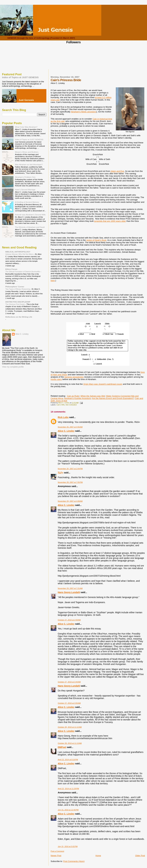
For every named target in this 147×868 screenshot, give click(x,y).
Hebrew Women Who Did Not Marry (20, 254)
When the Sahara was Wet (93, 396)
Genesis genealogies (74, 377)
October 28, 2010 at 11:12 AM (70, 727)
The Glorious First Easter (15, 304)
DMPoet (62, 747)
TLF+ (61, 473)
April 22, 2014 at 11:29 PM (68, 789)
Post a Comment (57, 851)
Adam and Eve (117, 171)
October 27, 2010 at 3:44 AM (69, 682)
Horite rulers (56, 379)
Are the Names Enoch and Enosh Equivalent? (113, 398)
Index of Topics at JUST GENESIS (20, 77)
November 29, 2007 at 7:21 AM (70, 588)
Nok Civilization (71, 405)
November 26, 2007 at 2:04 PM (70, 469)
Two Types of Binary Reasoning (18, 289)
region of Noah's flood (96, 240)
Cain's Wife (60, 405)
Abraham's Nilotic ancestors (83, 112)
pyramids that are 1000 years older (110, 221)
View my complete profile (13, 367)
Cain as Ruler (73, 396)
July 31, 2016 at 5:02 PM (68, 846)
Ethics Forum (11, 269)
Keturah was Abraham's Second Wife (30, 215)
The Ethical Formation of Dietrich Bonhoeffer (23, 272)
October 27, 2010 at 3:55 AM (69, 703)
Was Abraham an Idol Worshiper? (29, 164)
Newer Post (56, 856)
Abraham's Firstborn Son (25, 177)
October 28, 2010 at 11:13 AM (70, 743)
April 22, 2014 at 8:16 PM (68, 760)
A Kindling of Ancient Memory (27, 202)
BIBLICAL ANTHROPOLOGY (18, 252)
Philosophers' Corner (15, 287)
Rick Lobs (63, 417)
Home (98, 856)
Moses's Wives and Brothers (27, 152)
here (53, 281)
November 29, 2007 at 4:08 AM (70, 501)
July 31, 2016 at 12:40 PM (68, 810)
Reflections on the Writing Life (19, 317)
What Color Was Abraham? (26, 127)
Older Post (140, 856)
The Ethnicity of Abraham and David (30, 227)
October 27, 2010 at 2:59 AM (69, 620)
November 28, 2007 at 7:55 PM (70, 482)
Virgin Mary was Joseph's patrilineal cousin (103, 384)
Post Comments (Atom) (74, 861)
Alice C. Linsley (66, 431)
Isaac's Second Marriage (25, 190)
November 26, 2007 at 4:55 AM (70, 427)
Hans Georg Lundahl (69, 592)
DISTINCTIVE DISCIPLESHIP (18, 302)
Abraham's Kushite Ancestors (77, 398)
